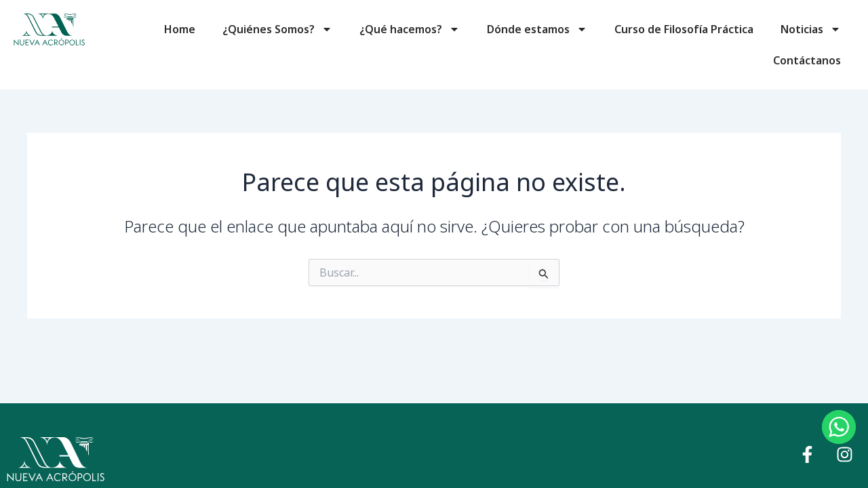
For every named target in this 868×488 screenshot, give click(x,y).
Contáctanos (807, 60)
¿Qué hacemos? (410, 29)
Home (180, 29)
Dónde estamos (537, 29)
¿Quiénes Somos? (277, 29)
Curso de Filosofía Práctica (684, 29)
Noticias (811, 29)
